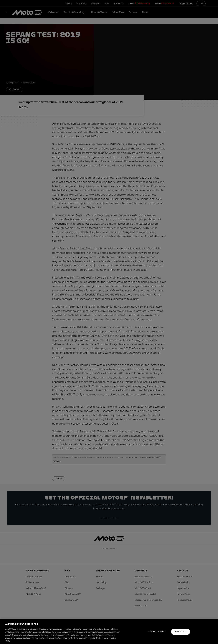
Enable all (181, 632)
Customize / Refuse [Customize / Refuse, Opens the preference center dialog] (157, 632)
